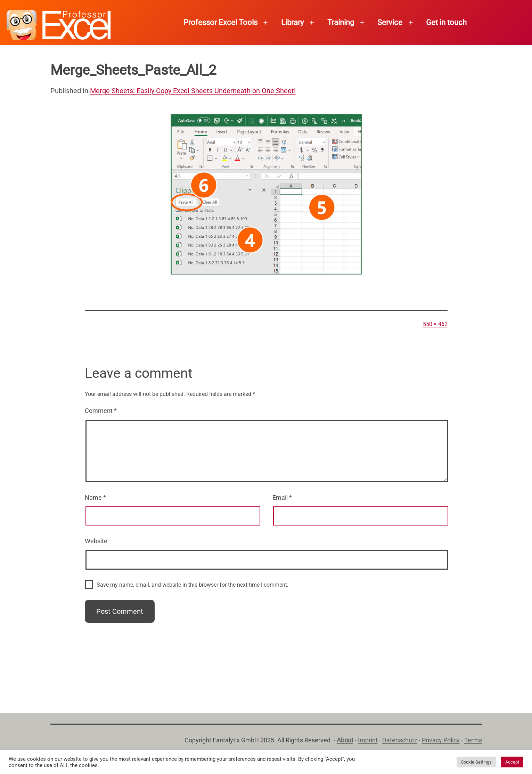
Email (282, 498)
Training (341, 22)
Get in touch (446, 22)
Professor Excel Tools (220, 22)
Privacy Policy (441, 740)
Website (96, 541)
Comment (101, 411)
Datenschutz (400, 740)
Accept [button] (512, 762)
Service (390, 22)
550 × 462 (435, 324)
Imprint (368, 740)
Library (292, 22)
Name (95, 498)
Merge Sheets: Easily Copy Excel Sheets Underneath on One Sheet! (193, 91)
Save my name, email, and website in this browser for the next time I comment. (193, 585)
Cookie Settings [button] (476, 762)
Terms (473, 740)
